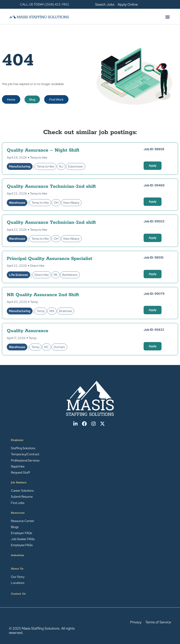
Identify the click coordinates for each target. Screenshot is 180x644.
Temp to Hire (39, 157)
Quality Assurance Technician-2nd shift (51, 186)
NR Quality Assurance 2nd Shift (43, 295)
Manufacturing (20, 166)
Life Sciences (18, 275)
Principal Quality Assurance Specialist (50, 259)
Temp (34, 302)
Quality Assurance (28, 331)
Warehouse (17, 203)
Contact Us (18, 594)
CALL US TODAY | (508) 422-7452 (45, 4)
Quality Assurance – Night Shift (43, 150)
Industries (18, 555)
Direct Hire (37, 266)
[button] (168, 17)
